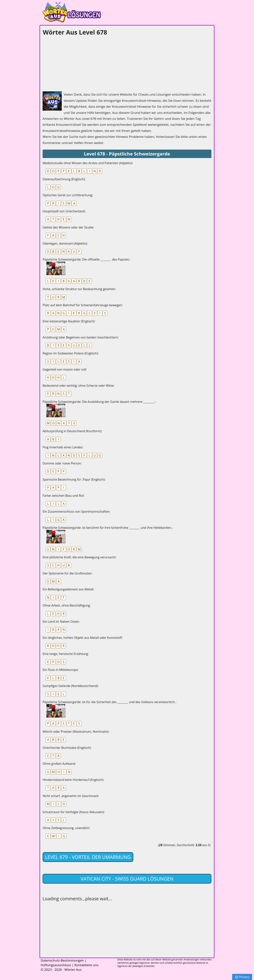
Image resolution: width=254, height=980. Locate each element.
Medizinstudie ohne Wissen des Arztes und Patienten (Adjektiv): (88, 163)
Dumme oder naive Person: (62, 463)
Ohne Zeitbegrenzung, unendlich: (66, 828)
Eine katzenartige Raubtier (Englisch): (69, 321)
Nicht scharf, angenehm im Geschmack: (71, 796)
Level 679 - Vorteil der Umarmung (88, 857)
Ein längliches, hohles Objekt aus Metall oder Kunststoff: (83, 638)
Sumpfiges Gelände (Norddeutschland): (71, 686)
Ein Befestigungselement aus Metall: (68, 589)
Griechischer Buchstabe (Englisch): (67, 748)
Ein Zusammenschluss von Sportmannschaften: (76, 512)
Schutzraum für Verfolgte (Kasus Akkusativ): (74, 812)
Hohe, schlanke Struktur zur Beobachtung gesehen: (79, 289)
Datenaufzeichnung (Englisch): (64, 179)
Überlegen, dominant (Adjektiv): (65, 243)
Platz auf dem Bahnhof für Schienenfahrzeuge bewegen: (83, 305)
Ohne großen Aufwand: (59, 764)
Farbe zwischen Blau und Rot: (64, 496)
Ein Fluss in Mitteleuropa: (61, 670)
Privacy (242, 977)
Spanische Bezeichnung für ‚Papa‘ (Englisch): (74, 479)
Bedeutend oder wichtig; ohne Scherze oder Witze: (79, 386)
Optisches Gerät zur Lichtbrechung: (68, 195)
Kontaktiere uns (86, 965)
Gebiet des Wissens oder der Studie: (68, 227)
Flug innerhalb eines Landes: (63, 447)
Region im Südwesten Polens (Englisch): (71, 353)
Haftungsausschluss (56, 965)
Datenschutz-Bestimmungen (62, 960)
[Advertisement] (71, 63)
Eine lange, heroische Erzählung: (66, 654)
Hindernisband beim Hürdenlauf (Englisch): (73, 780)
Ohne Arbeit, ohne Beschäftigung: (67, 605)
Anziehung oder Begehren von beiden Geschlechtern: (81, 337)
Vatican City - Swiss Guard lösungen (127, 879)
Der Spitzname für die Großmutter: (68, 573)
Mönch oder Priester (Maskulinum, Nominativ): (76, 732)
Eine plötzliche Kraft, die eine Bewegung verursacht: (79, 557)
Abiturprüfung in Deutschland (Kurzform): (72, 431)
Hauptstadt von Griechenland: (64, 211)
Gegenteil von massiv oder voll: (65, 369)
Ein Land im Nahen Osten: (61, 622)
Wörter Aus (73, 970)
